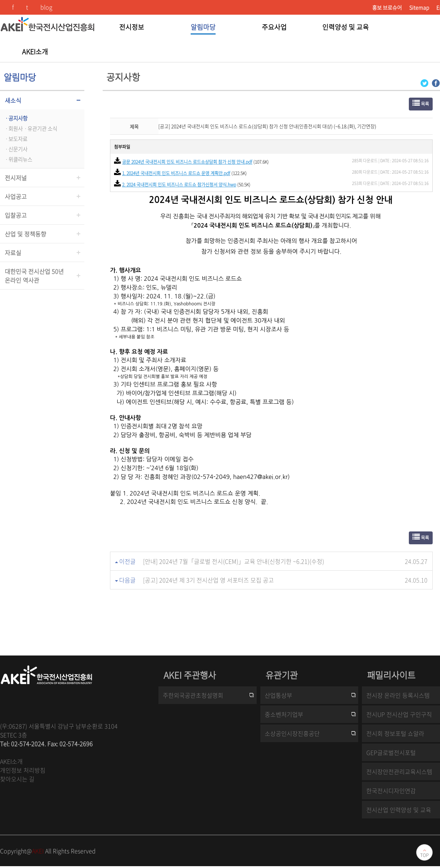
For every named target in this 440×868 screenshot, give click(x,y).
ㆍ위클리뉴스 (18, 159)
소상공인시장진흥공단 (292, 733)
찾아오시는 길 (17, 779)
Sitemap (419, 7)
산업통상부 (278, 695)
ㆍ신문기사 (16, 149)
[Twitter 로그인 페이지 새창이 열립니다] (424, 82)
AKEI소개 (11, 761)
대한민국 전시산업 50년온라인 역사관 (34, 276)
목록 (421, 103)
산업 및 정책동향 (25, 234)
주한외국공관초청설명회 (193, 695)
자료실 (13, 253)
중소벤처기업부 (284, 714)
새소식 (13, 100)
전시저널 (16, 178)
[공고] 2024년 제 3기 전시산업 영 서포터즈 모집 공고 (208, 580)
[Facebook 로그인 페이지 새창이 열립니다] (436, 82)
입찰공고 (16, 215)
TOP (424, 855)
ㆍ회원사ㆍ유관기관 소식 (30, 128)
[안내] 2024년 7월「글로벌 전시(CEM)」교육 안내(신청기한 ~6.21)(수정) (234, 561)
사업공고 (16, 196)
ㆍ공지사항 (16, 118)
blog (46, 7)
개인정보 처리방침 (23, 770)
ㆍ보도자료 (16, 139)
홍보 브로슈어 (387, 7)
